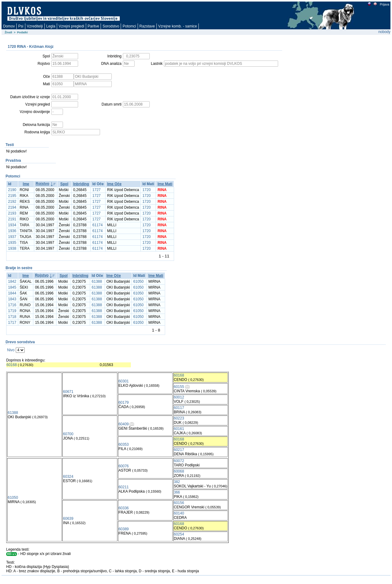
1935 (12, 243)
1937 (12, 237)
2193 (12, 213)
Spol (64, 184)
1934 (12, 225)
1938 (12, 248)
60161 (179, 429)
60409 (124, 424)
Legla (51, 26)
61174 (97, 225)
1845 (12, 287)
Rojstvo (43, 184)
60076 (124, 466)
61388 (97, 282)
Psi (21, 26)
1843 (12, 299)
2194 (12, 207)
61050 (138, 282)
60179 (124, 403)
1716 (12, 305)
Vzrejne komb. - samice (178, 26)
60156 (179, 503)
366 (177, 492)
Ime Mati (165, 184)
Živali (8, 32)
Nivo (11, 350)
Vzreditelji (35, 26)
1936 (12, 231)
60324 (68, 477)
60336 (124, 508)
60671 (68, 392)
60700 (68, 434)
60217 (179, 450)
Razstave (147, 26)
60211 (124, 487)
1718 (12, 317)
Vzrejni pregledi (71, 26)
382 (177, 482)
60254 (179, 534)
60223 (179, 418)
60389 (124, 529)
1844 (12, 293)
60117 (179, 408)
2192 (12, 202)
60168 (12, 365)
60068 (179, 471)
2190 (12, 190)
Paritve (93, 26)
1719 (12, 311)
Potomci (129, 26)
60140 (179, 513)
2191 (12, 219)
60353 (124, 444)
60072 (179, 461)
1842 (12, 282)
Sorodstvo (111, 26)
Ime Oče (114, 184)
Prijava (384, 4)
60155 (179, 387)
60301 (124, 381)
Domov (9, 26)
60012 (179, 397)
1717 (12, 323)
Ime (26, 184)
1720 (146, 190)
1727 (96, 190)
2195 (12, 196)
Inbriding (81, 184)
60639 (68, 519)
